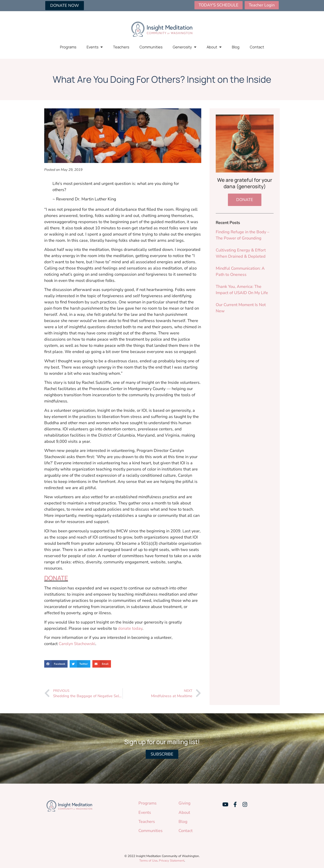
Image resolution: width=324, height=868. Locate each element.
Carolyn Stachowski (77, 644)
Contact (257, 47)
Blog (236, 47)
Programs (68, 47)
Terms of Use (148, 861)
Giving (185, 803)
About (214, 47)
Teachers (121, 47)
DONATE (56, 578)
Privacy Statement (172, 861)
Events (95, 47)
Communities (151, 47)
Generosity (185, 47)
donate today (130, 628)
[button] (56, 664)
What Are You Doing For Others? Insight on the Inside (162, 79)
